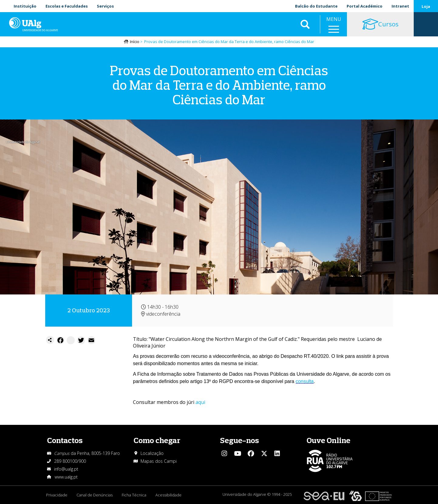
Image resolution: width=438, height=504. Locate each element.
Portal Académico (365, 6)
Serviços (105, 6)
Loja (426, 6)
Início (135, 42)
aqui (200, 402)
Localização (152, 453)
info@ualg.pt (66, 469)
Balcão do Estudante (316, 6)
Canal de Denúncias (95, 495)
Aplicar (305, 24)
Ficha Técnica (134, 495)
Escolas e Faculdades (67, 6)
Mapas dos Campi (159, 461)
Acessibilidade (168, 495)
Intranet (400, 6)
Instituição (25, 6)
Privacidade (57, 495)
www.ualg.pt (66, 477)
